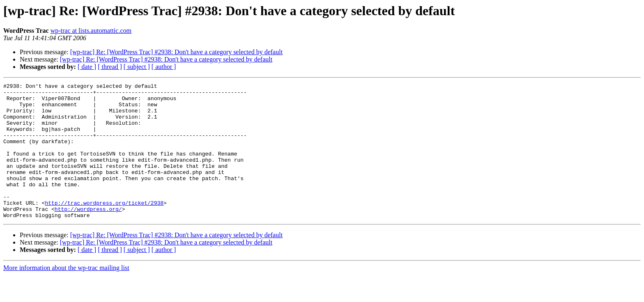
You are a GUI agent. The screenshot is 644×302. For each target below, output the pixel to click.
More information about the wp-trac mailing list (66, 295)
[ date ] (87, 67)
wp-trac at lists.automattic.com (91, 31)
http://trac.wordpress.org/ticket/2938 (104, 227)
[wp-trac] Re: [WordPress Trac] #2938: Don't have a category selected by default (176, 52)
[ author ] (164, 67)
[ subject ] (137, 67)
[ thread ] (110, 67)
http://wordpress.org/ (88, 235)
